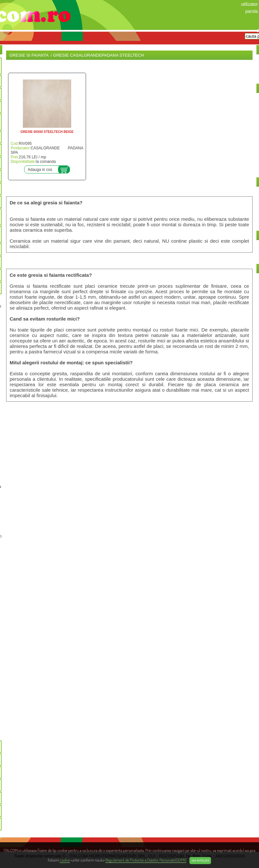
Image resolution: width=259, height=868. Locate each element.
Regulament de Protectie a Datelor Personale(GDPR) (146, 860)
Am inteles (200, 861)
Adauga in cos (40, 170)
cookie (65, 860)
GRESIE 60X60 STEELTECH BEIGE (47, 132)
